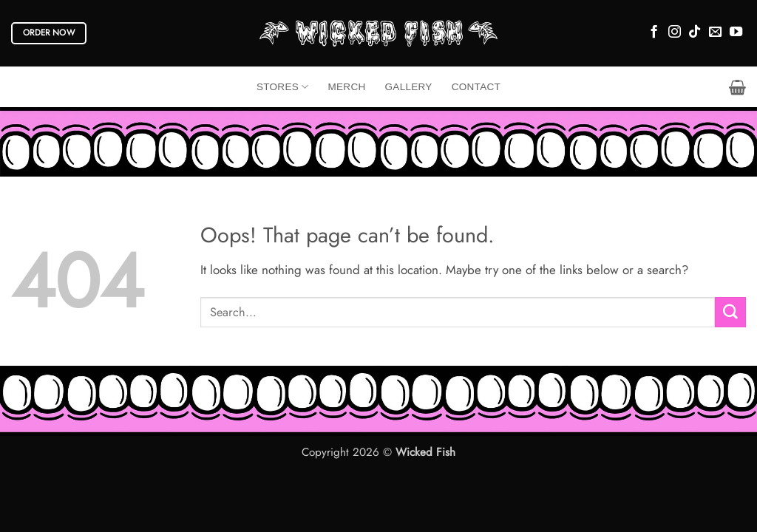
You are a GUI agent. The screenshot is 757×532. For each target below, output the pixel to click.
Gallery (409, 87)
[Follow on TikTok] (695, 33)
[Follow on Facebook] (654, 33)
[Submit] (730, 312)
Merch (347, 87)
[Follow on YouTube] (736, 33)
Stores (283, 87)
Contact (476, 87)
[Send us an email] (715, 33)
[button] (737, 87)
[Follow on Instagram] (675, 33)
